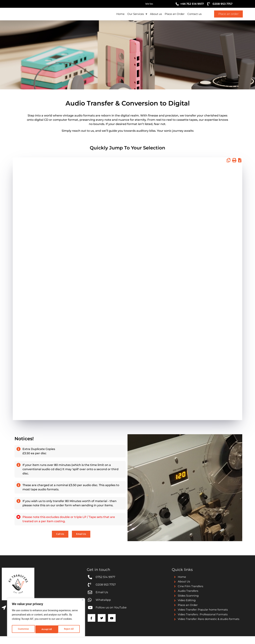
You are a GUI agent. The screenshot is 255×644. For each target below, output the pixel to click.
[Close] (83, 601)
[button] (229, 168)
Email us (198, 277)
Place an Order (175, 18)
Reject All (46, 629)
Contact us (194, 18)
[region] (46, 618)
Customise (23, 629)
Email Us (198, 256)
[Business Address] (4, 614)
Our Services (137, 18)
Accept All (69, 629)
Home (120, 18)
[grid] (127, 299)
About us (156, 18)
